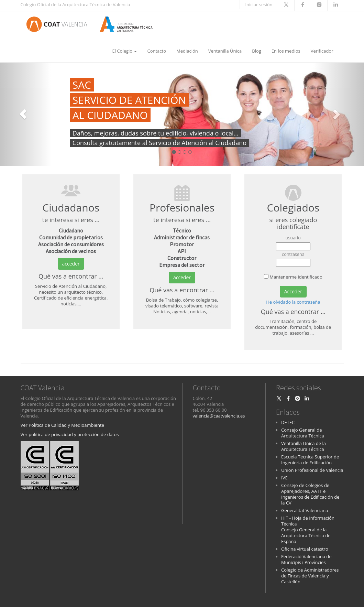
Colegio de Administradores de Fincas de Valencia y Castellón (310, 576)
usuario (293, 238)
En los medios (286, 51)
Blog (257, 51)
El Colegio (124, 51)
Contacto (157, 51)
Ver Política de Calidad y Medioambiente (62, 425)
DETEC (288, 422)
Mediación (187, 51)
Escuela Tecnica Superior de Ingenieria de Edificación (310, 460)
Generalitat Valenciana (305, 510)
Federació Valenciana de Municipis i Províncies (306, 559)
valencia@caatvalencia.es (219, 416)
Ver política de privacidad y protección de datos (70, 434)
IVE (284, 478)
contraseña (293, 254)
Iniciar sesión (259, 4)
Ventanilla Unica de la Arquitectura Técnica (304, 446)
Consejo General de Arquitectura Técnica (303, 433)
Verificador (322, 51)
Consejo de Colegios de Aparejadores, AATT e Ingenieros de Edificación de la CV (310, 494)
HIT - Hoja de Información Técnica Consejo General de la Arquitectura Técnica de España (308, 530)
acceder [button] (71, 264)
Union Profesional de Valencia (312, 470)
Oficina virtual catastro (305, 549)
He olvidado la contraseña (293, 302)
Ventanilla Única (225, 51)
